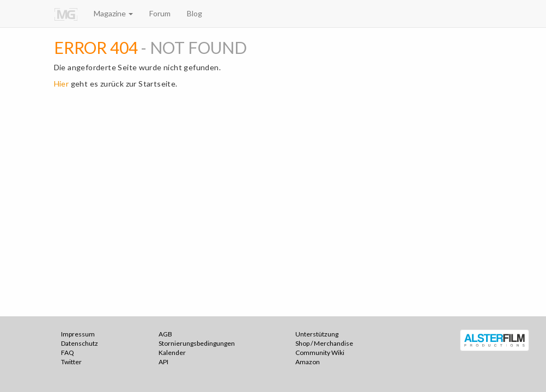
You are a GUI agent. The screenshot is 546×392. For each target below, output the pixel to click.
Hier (62, 84)
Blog (195, 13)
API (163, 362)
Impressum (78, 334)
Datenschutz (80, 343)
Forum (160, 13)
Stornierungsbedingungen (197, 343)
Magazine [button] (113, 13)
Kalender (172, 353)
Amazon (308, 362)
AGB (165, 334)
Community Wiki (320, 353)
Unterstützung (317, 334)
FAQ (68, 353)
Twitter (71, 362)
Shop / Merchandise (324, 343)
